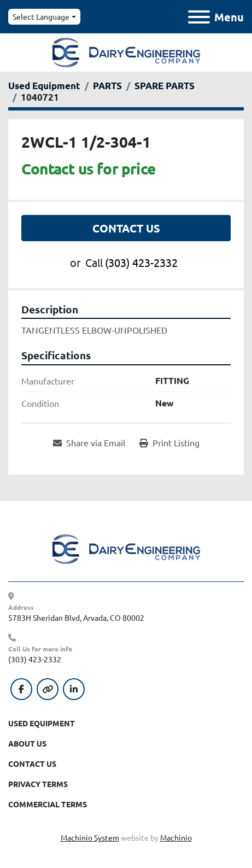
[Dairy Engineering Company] (126, 548)
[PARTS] (107, 86)
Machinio (176, 837)
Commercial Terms (48, 804)
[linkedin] (74, 689)
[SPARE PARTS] (165, 86)
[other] (48, 689)
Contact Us (126, 228)
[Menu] (199, 17)
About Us (27, 743)
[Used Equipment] (44, 86)
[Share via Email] (89, 442)
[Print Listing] (169, 442)
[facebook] (21, 689)
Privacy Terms (38, 784)
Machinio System (90, 837)
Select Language (41, 16)
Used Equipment (42, 723)
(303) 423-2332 (141, 262)
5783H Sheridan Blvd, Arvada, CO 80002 (76, 617)
